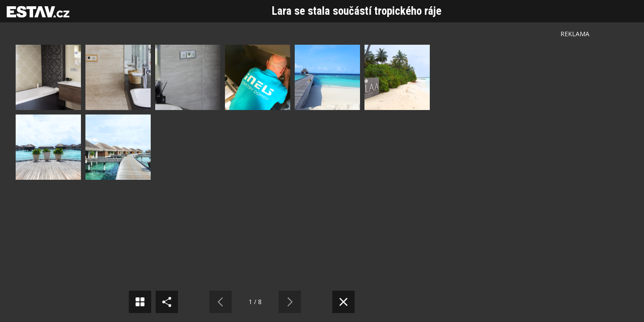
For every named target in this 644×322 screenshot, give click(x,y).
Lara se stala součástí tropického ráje (357, 11)
